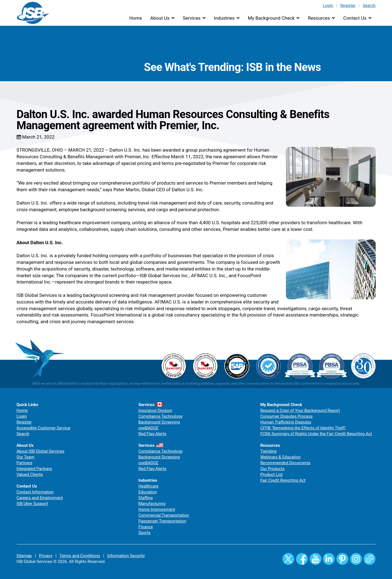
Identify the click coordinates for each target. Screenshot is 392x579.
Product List (272, 475)
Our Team (26, 457)
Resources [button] (319, 18)
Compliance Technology (161, 416)
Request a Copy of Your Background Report (300, 410)
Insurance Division (155, 410)
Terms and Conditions (80, 556)
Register (348, 6)
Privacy (46, 556)
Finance (146, 527)
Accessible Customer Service (43, 428)
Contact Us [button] (355, 18)
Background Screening (159, 422)
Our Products (273, 469)
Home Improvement (157, 509)
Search (369, 6)
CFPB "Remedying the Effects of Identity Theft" (303, 428)
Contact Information (35, 492)
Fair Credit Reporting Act (283, 480)
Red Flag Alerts (153, 434)
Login (328, 6)
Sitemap (24, 556)
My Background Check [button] (271, 18)
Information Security (126, 556)
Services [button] (192, 18)
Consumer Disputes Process (287, 416)
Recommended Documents (285, 463)
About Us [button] (160, 18)
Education (148, 492)
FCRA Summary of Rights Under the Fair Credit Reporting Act (316, 434)
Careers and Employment (40, 498)
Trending (268, 451)
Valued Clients (30, 475)
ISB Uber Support (32, 504)
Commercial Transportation (164, 515)
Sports (145, 533)
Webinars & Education (281, 457)
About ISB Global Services (41, 451)
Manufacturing (152, 504)
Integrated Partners (34, 469)
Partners (25, 463)
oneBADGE (149, 428)
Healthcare (149, 486)
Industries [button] (224, 18)
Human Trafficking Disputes (286, 422)
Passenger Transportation (162, 521)
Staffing (146, 498)
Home (136, 18)
